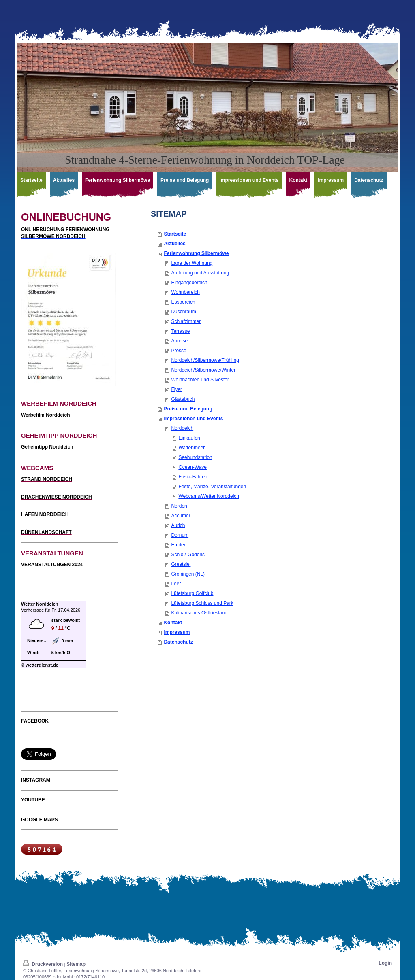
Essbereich (183, 302)
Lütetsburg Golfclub (192, 593)
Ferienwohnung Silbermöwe (196, 253)
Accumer (181, 516)
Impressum (177, 632)
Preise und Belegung (188, 409)
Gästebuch (183, 399)
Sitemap (76, 964)
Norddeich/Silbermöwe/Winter (203, 370)
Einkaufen (189, 438)
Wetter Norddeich (40, 604)
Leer (176, 584)
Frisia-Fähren (193, 477)
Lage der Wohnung (192, 263)
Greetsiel (181, 564)
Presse (179, 351)
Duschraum (183, 312)
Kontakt (173, 623)
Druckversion (44, 964)
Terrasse (180, 331)
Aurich (178, 525)
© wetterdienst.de (40, 665)
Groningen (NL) (188, 574)
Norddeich (182, 428)
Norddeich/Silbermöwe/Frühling (205, 360)
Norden (179, 506)
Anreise (179, 341)
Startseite (175, 234)
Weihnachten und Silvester (200, 380)
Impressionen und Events (193, 419)
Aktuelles (174, 244)
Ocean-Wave (193, 467)
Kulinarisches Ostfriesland (199, 613)
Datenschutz (178, 642)
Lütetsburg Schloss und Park (202, 603)
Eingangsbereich (189, 283)
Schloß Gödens (188, 555)
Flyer (176, 389)
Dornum (180, 535)
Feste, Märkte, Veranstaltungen (212, 487)
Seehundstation (195, 457)
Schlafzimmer (186, 321)
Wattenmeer (191, 448)
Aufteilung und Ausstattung (200, 273)
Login (385, 963)
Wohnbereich (185, 292)
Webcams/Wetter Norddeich (209, 496)
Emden (179, 545)
